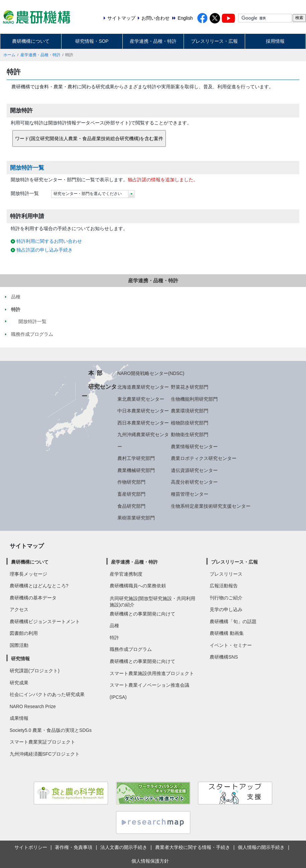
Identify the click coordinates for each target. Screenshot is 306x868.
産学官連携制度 (126, 574)
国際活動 (19, 645)
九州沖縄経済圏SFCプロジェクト (45, 754)
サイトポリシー (31, 847)
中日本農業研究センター (143, 411)
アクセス (19, 609)
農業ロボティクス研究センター (204, 458)
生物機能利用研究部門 (194, 399)
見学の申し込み (226, 609)
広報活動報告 (224, 586)
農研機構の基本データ (33, 598)
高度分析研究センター (194, 482)
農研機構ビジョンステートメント (45, 621)
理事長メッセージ (28, 574)
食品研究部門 (131, 506)
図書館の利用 (24, 633)
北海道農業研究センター (143, 387)
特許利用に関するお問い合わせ (49, 241)
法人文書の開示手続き (124, 847)
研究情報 (20, 659)
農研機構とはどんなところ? (39, 586)
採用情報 (275, 41)
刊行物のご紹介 (226, 598)
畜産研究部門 (131, 494)
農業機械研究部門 (136, 470)
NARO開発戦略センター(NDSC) (151, 373)
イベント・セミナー (231, 645)
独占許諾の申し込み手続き (44, 250)
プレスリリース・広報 (214, 41)
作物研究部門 (131, 482)
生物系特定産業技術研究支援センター (211, 506)
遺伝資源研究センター (194, 470)
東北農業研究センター (141, 399)
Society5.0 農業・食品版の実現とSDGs (51, 730)
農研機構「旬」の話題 (233, 621)
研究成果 (19, 683)
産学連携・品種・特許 (153, 41)
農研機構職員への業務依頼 (138, 586)
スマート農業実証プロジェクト (42, 742)
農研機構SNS (224, 657)
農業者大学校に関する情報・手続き (193, 847)
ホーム (9, 55)
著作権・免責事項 (74, 847)
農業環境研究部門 (190, 411)
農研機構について (31, 41)
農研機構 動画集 (227, 633)
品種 (114, 625)
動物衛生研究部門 (190, 435)
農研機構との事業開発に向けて (142, 614)
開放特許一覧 (27, 168)
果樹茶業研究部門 (136, 518)
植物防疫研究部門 (190, 423)
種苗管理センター (190, 494)
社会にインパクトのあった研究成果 (47, 694)
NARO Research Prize (33, 706)
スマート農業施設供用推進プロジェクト (152, 673)
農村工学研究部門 (136, 458)
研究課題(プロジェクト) (35, 671)
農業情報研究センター (194, 447)
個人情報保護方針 (150, 861)
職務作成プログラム (131, 649)
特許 (114, 638)
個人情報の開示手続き (261, 847)
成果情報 (19, 718)
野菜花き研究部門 (190, 387)
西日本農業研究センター (143, 423)
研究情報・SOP (92, 41)
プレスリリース (226, 574)
